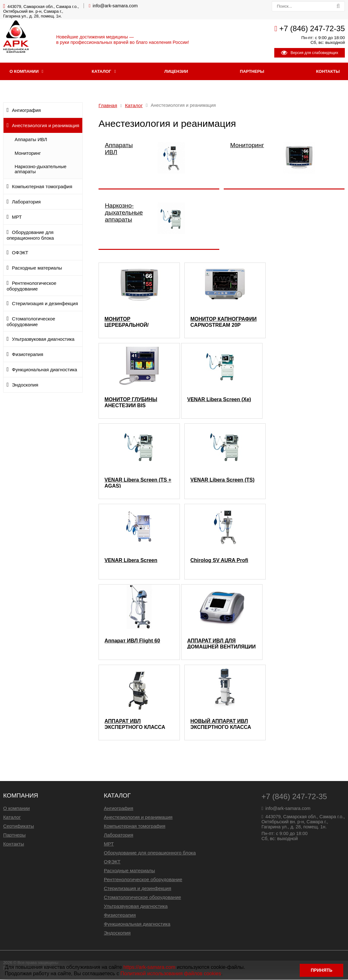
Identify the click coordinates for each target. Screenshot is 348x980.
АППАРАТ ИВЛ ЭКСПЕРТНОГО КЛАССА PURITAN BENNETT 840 (135, 724)
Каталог (102, 72)
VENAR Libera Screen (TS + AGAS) (138, 483)
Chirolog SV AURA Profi (219, 561)
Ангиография (27, 111)
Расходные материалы (37, 269)
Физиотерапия (28, 355)
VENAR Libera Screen (131, 561)
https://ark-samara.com (149, 966)
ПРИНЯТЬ (321, 970)
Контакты (14, 844)
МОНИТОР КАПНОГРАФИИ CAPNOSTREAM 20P (224, 322)
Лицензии (176, 72)
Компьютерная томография (42, 187)
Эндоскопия (25, 386)
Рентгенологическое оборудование (31, 287)
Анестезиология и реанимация (46, 126)
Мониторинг (28, 154)
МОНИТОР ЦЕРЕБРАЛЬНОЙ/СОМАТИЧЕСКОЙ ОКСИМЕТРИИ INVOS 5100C (131, 322)
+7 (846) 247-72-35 (312, 28)
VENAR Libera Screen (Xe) (219, 400)
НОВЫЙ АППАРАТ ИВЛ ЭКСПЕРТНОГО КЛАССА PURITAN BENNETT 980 (221, 724)
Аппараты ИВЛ (31, 140)
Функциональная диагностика (45, 370)
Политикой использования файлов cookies (171, 973)
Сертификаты (19, 827)
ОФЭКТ (20, 253)
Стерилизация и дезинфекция (45, 304)
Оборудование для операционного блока (30, 236)
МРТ (17, 218)
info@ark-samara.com (115, 6)
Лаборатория (27, 202)
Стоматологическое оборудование (31, 322)
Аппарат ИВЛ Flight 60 (132, 641)
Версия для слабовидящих (310, 53)
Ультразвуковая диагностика (43, 340)
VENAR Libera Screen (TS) (222, 480)
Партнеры (252, 72)
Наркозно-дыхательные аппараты (41, 170)
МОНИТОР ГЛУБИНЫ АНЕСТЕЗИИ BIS (131, 403)
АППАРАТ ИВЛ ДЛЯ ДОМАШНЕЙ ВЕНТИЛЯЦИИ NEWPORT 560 (221, 644)
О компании (24, 72)
